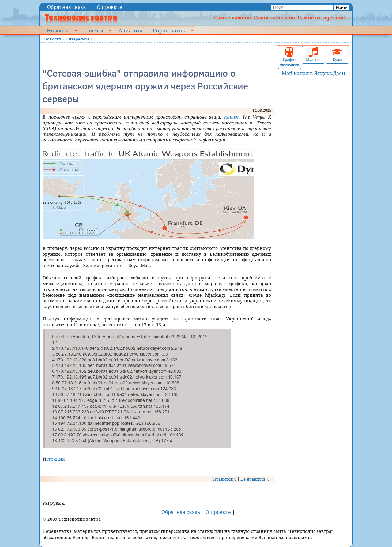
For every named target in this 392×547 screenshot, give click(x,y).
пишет (232, 117)
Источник (54, 459)
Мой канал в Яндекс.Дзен (313, 73)
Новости (58, 30)
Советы (94, 30)
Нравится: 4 (225, 479)
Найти (342, 8)
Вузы (337, 55)
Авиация (130, 30)
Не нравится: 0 (255, 479)
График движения (289, 57)
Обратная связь (67, 7)
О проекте (109, 7)
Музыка (313, 55)
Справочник (169, 30)
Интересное (77, 39)
